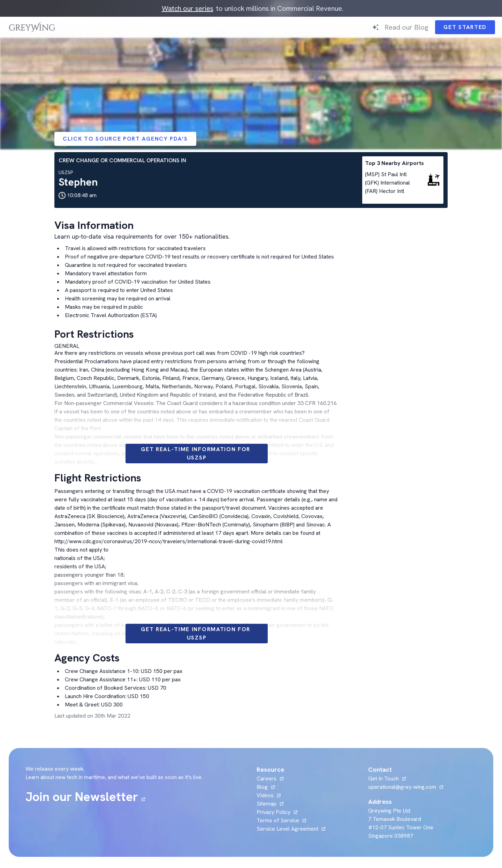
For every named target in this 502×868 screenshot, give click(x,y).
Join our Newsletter (82, 797)
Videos (265, 795)
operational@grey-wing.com (402, 787)
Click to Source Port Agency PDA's (125, 139)
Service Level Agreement (287, 829)
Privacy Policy (273, 812)
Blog (262, 787)
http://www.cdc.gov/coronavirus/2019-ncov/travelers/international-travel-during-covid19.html (169, 541)
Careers (267, 779)
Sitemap (267, 804)
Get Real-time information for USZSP (197, 453)
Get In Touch (383, 779)
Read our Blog (406, 27)
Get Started (465, 27)
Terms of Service (278, 820)
